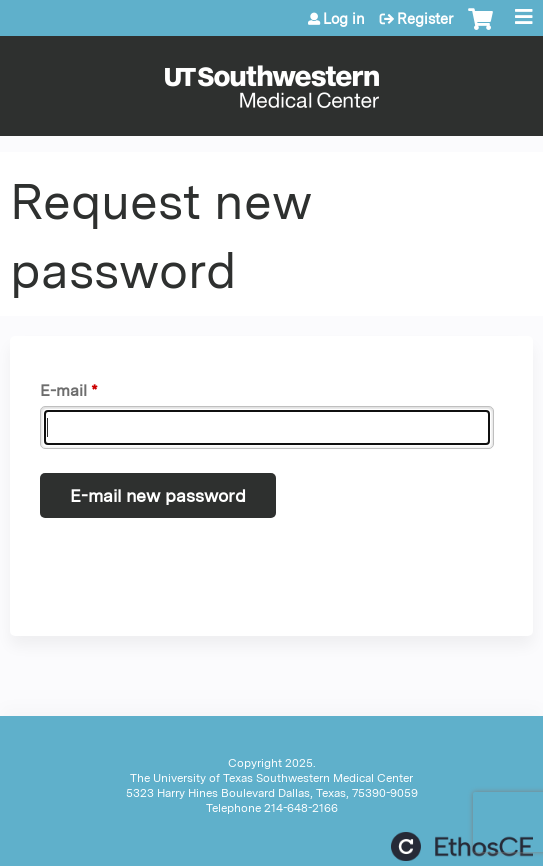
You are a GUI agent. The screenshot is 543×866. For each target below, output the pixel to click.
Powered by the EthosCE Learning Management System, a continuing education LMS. (462, 846)
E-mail (63, 390)
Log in (344, 19)
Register (425, 19)
